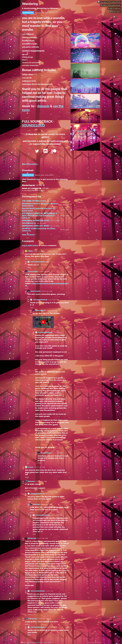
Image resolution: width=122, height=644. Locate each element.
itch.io (25, 642)
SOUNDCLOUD (33, 125)
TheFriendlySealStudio (38, 262)
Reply (27, 259)
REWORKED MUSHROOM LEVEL (36, 220)
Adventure (93, 642)
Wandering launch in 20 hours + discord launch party (40, 205)
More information (30, 164)
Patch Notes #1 (29, 223)
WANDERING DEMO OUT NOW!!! (36, 226)
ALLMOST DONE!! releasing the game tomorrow (39, 230)
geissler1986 (32, 538)
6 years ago (40, 481)
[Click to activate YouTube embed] (43, 322)
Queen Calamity (33, 272)
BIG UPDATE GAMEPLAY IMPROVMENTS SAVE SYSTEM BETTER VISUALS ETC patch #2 (39, 215)
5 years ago (43, 272)
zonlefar (31, 467)
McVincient (31, 481)
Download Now (28, 13)
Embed (49, 642)
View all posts (28, 235)
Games (89, 642)
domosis (43, 106)
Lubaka (30, 251)
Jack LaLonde (32, 619)
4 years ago (37, 251)
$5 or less (99, 642)
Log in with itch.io (30, 245)
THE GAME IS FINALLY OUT (34, 201)
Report (45, 642)
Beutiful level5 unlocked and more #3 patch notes (39, 209)
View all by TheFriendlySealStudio (35, 642)
